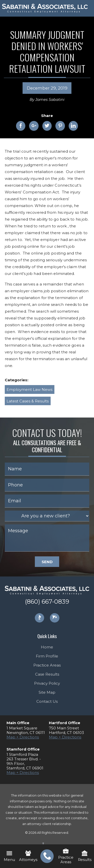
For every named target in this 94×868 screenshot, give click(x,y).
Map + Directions (23, 737)
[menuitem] (47, 856)
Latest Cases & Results (28, 401)
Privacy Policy (47, 683)
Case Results (47, 674)
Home (47, 647)
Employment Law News (29, 389)
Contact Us (47, 701)
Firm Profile (47, 656)
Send (47, 562)
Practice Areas (47, 665)
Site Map (47, 692)
